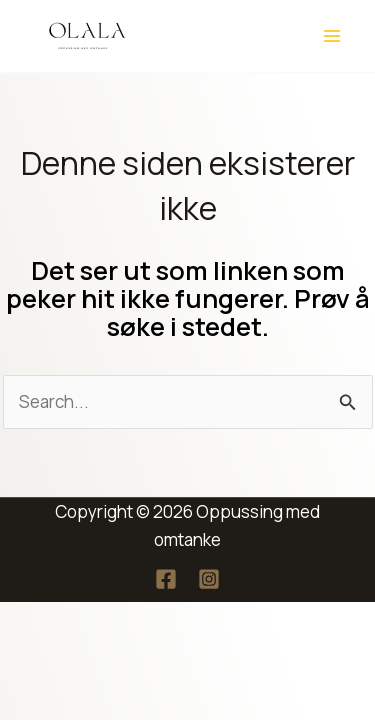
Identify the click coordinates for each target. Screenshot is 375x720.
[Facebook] (166, 579)
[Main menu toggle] (333, 36)
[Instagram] (209, 579)
